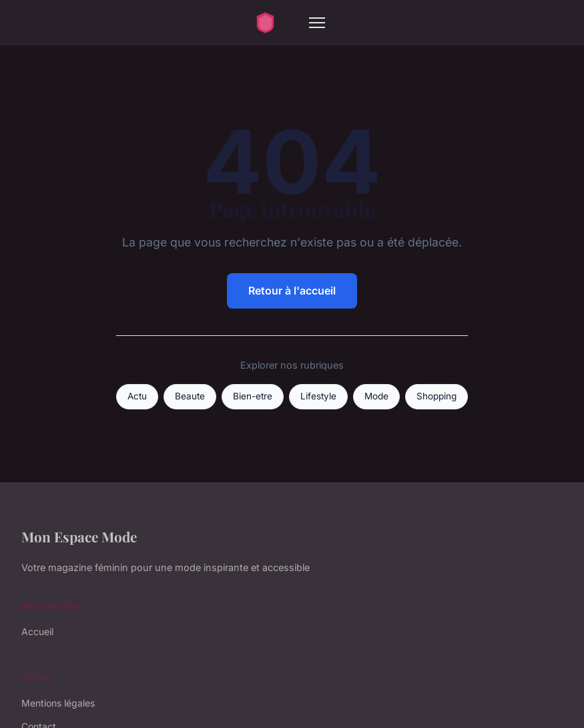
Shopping (436, 396)
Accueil (37, 631)
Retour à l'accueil (292, 291)
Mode (376, 396)
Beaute (190, 396)
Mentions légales (58, 703)
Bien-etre (253, 396)
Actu (137, 396)
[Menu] (317, 23)
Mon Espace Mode (79, 536)
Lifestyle (318, 396)
